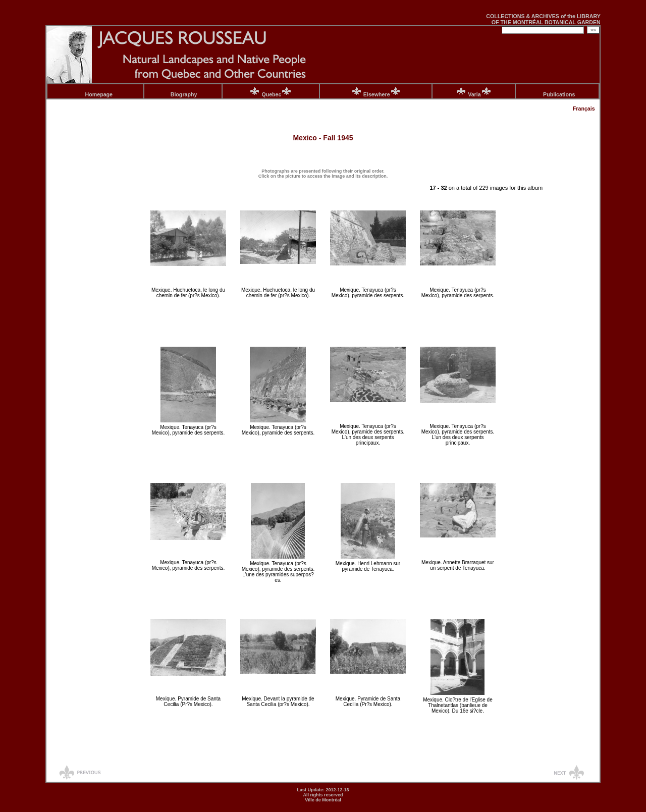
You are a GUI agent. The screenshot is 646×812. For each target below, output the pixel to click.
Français (584, 109)
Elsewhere (382, 94)
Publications (559, 94)
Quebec (277, 94)
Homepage (99, 94)
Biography (184, 94)
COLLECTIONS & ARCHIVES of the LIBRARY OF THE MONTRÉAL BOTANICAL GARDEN (543, 19)
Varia (479, 94)
